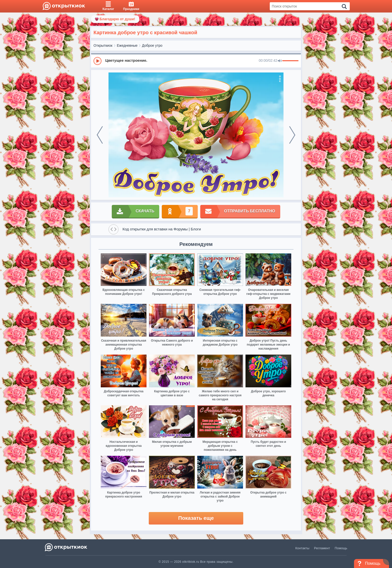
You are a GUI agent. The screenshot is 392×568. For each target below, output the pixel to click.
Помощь (341, 548)
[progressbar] (290, 61)
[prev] (100, 135)
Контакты (302, 548)
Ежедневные (127, 45)
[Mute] (280, 61)
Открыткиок (103, 45)
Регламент (322, 548)
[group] (196, 61)
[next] (292, 135)
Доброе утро (152, 45)
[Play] (97, 61)
